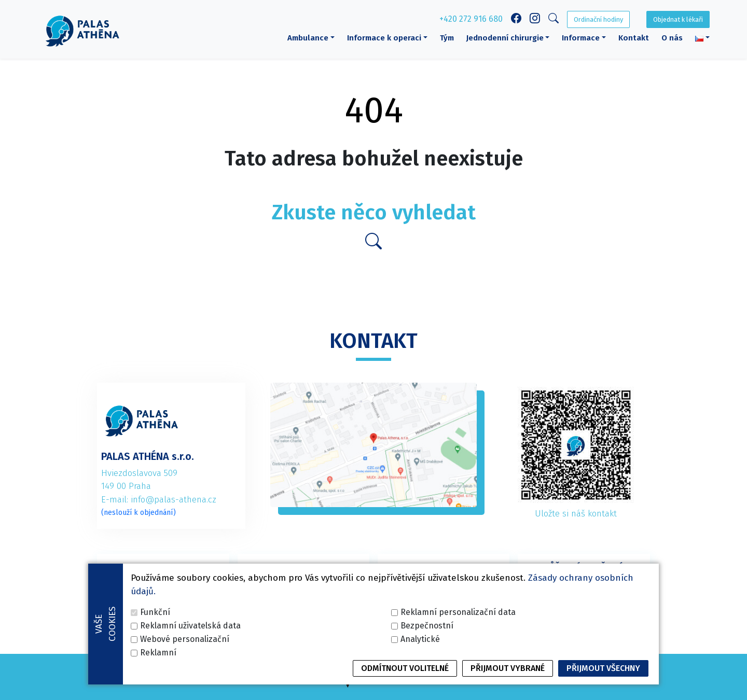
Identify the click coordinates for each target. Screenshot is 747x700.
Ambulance (308, 38)
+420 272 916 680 (471, 19)
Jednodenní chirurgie (505, 38)
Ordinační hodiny (598, 19)
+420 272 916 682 (303, 602)
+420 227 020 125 (444, 602)
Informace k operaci (384, 38)
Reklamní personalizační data (458, 667)
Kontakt (634, 38)
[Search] (554, 20)
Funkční (155, 667)
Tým (447, 38)
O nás (672, 38)
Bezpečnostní (427, 681)
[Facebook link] (516, 20)
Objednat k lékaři (678, 19)
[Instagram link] (535, 20)
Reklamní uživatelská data (190, 681)
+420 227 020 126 (584, 602)
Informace (581, 38)
